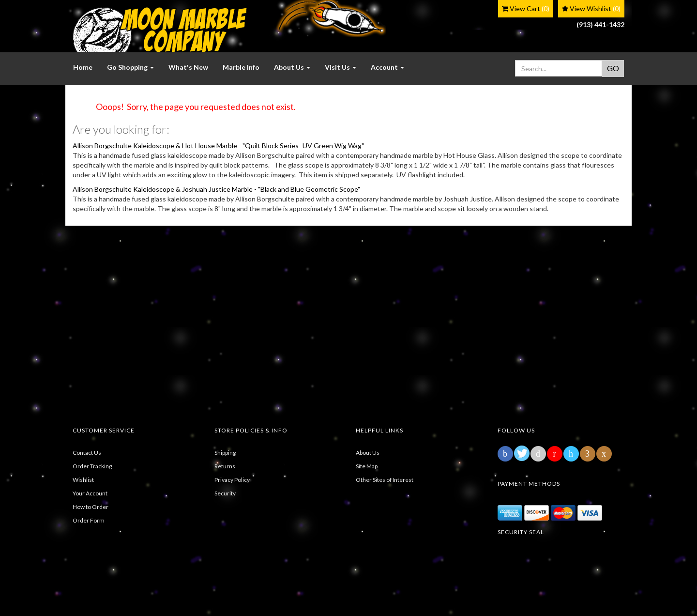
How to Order (91, 507)
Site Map (367, 466)
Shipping (225, 453)
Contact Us (87, 453)
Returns (225, 466)
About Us (368, 453)
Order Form (89, 520)
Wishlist (83, 480)
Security (225, 493)
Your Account (90, 493)
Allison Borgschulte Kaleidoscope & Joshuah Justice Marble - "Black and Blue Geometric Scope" (216, 189)
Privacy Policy (232, 480)
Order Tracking (92, 466)
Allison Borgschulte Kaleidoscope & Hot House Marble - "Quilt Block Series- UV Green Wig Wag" (218, 146)
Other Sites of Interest (385, 480)
